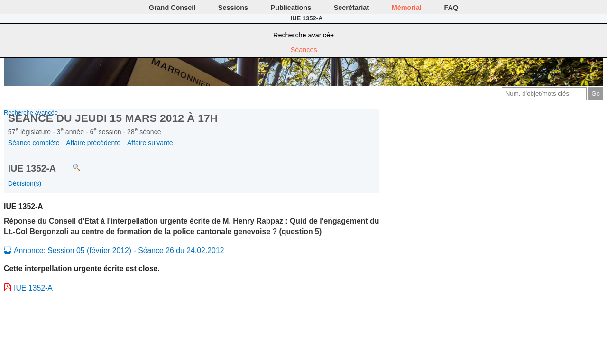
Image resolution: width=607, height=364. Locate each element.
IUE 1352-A (33, 288)
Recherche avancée (303, 35)
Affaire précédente (93, 143)
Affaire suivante (150, 143)
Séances (304, 50)
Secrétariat (351, 8)
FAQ (451, 8)
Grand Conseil (172, 8)
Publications (291, 8)
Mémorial (407, 8)
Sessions (233, 8)
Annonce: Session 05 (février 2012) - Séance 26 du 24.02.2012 (119, 250)
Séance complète (34, 143)
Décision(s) (25, 183)
